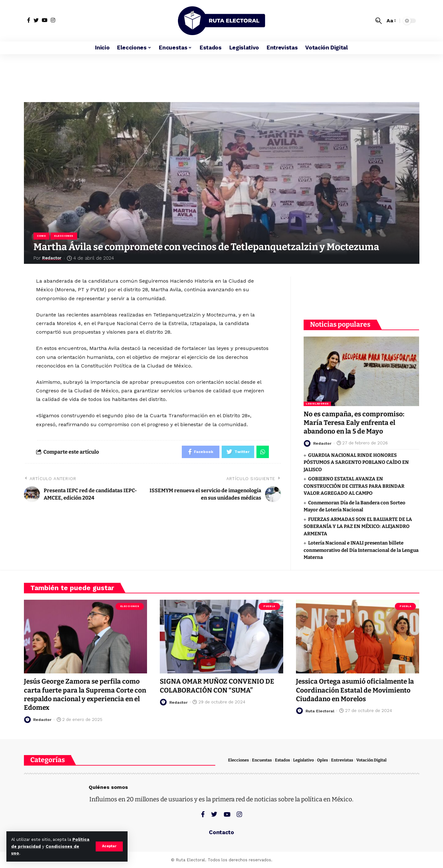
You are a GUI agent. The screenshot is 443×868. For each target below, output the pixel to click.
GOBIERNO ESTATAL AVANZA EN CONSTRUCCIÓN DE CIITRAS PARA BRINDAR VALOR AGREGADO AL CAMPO (354, 484)
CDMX (42, 236)
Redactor (54, 258)
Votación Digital (371, 760)
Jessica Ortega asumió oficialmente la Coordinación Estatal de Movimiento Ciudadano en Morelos (356, 690)
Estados (282, 760)
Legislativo (303, 760)
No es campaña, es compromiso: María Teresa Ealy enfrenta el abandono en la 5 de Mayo (354, 421)
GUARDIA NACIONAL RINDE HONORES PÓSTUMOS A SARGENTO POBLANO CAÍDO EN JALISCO (356, 461)
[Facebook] (29, 20)
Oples (322, 760)
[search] (379, 21)
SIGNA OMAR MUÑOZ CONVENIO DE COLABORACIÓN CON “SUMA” (217, 686)
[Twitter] (36, 20)
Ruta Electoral (320, 711)
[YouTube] (45, 20)
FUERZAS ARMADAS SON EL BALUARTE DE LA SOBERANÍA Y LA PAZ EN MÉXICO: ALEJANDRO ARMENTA (358, 525)
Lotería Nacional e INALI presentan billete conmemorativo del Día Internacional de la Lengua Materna (361, 549)
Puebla (269, 606)
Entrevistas (342, 760)
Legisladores (317, 402)
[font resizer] (391, 21)
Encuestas (262, 760)
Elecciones (64, 236)
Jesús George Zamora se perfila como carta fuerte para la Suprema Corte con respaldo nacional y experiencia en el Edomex (83, 694)
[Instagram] (53, 20)
